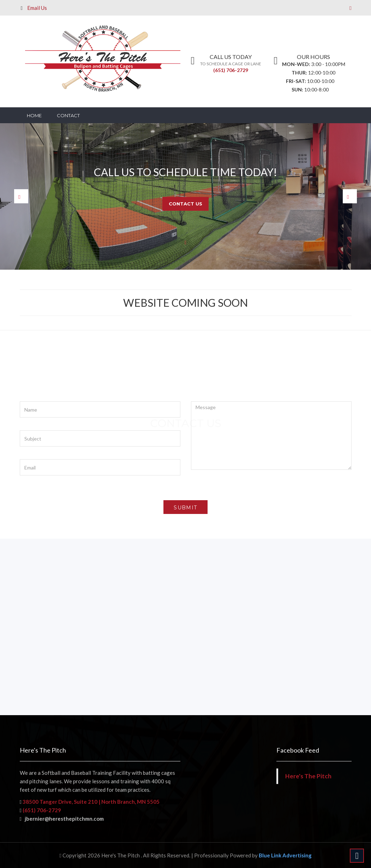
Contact (68, 115)
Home (34, 115)
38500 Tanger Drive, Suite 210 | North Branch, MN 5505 (91, 802)
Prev (21, 196)
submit (185, 508)
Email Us (37, 8)
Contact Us (185, 204)
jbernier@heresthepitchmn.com (62, 819)
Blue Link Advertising (285, 855)
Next (350, 196)
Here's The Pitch (308, 776)
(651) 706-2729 (231, 70)
